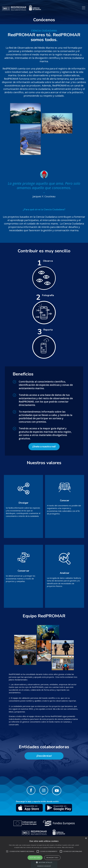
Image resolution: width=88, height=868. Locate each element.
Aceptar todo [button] (35, 858)
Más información (68, 847)
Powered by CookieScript (44, 866)
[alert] (44, 852)
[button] (44, 862)
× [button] (86, 838)
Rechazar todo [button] (52, 858)
